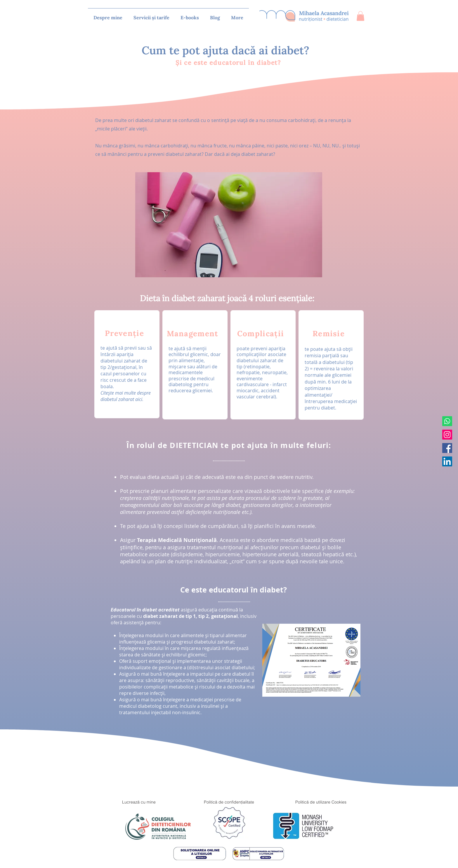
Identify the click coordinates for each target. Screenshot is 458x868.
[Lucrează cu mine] (139, 802)
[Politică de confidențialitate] (229, 802)
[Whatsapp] (447, 421)
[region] (127, 364)
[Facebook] (447, 448)
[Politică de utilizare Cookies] (321, 802)
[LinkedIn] (447, 461)
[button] (360, 16)
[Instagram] (447, 435)
